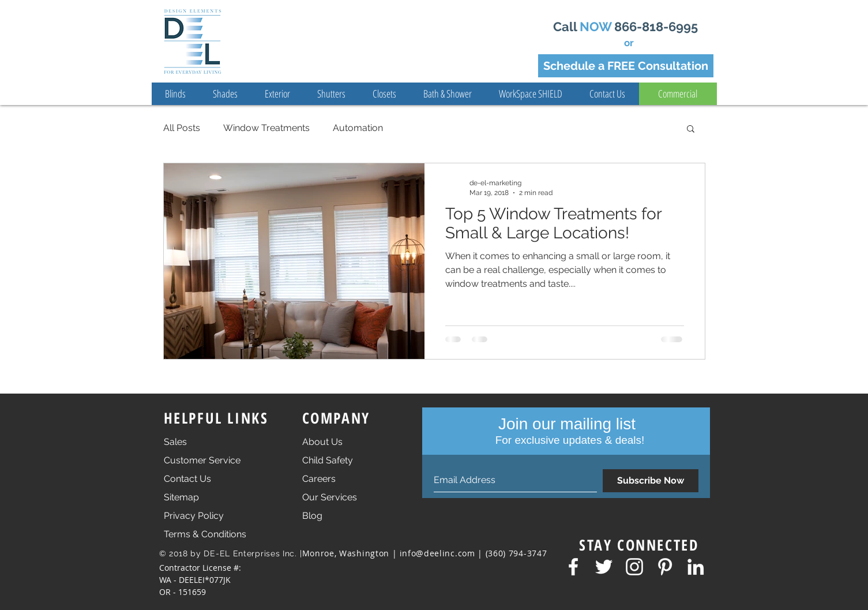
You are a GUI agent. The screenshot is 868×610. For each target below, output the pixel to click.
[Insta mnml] (634, 567)
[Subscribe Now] (651, 481)
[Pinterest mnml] (665, 567)
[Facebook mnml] (573, 567)
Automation (358, 128)
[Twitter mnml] (604, 567)
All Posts (182, 128)
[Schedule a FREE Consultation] (626, 66)
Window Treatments (266, 128)
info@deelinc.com (437, 553)
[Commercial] (678, 94)
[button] (691, 130)
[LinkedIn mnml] (696, 567)
